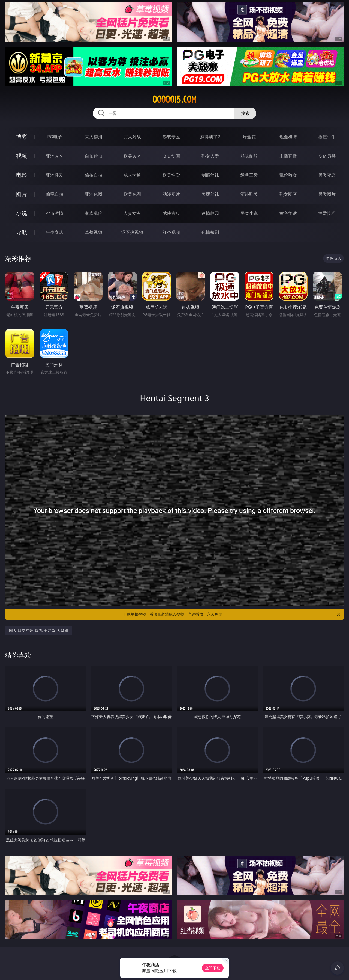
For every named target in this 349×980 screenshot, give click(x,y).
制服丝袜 (210, 175)
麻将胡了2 (210, 137)
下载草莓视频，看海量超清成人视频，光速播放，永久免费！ (232, 614)
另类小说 (249, 213)
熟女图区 (288, 194)
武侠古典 (171, 213)
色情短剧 (210, 232)
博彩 (22, 137)
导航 (22, 232)
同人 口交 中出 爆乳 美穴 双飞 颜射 (39, 630)
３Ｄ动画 (171, 156)
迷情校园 (210, 213)
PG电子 (54, 137)
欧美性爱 (171, 175)
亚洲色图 (94, 194)
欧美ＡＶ (132, 156)
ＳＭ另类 (327, 156)
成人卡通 (132, 175)
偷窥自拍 (55, 194)
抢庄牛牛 (327, 137)
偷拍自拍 (94, 175)
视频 (22, 156)
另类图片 (327, 194)
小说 (22, 213)
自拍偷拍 (94, 156)
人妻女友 (132, 213)
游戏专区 (171, 137)
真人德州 (94, 137)
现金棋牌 (288, 137)
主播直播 (288, 156)
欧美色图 (132, 194)
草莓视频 (94, 232)
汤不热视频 (132, 232)
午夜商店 (55, 232)
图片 (22, 194)
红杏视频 (171, 232)
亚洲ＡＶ (55, 156)
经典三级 (249, 175)
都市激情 (55, 213)
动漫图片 (171, 194)
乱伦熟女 (288, 175)
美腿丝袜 (210, 194)
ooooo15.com (174, 99)
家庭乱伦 (94, 213)
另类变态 (327, 175)
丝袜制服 (249, 156)
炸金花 (249, 137)
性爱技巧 (327, 213)
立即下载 (213, 968)
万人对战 (132, 137)
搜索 (245, 113)
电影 (22, 175)
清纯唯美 (249, 194)
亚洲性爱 (55, 175)
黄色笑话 (288, 213)
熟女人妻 (210, 156)
